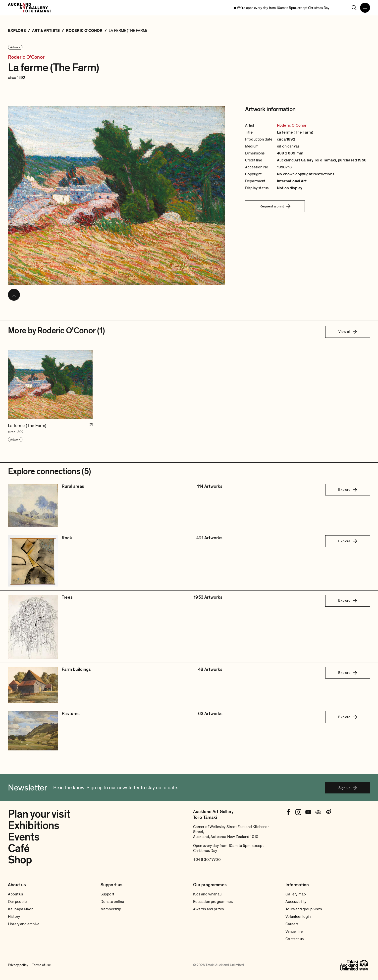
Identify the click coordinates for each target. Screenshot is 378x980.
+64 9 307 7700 (207, 860)
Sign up (348, 788)
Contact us (295, 939)
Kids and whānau (207, 894)
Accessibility (296, 902)
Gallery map (296, 894)
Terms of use (41, 965)
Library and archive (24, 924)
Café (19, 848)
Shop (20, 860)
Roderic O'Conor (26, 57)
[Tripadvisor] (318, 812)
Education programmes (213, 902)
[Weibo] (328, 812)
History (14, 917)
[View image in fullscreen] (14, 295)
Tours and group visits (304, 909)
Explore (348, 490)
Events (24, 837)
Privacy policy (18, 965)
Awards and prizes (209, 909)
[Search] (354, 8)
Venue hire (294, 931)
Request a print (275, 206)
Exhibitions (33, 826)
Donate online (112, 902)
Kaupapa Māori (21, 909)
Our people (17, 902)
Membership (111, 909)
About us (15, 894)
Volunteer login (298, 917)
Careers (292, 924)
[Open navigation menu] (365, 8)
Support (107, 894)
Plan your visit (39, 814)
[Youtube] (308, 812)
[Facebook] (288, 812)
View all (348, 332)
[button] (50, 396)
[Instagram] (298, 812)
